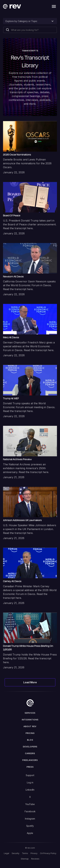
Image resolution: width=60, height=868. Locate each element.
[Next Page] (30, 682)
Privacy (34, 853)
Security (16, 853)
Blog (30, 740)
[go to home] (30, 703)
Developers (30, 747)
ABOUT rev (30, 726)
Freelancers (30, 760)
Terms (25, 853)
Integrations (30, 720)
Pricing (30, 733)
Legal (6, 853)
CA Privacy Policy (48, 853)
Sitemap (25, 859)
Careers (30, 753)
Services (30, 713)
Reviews (35, 859)
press (30, 767)
